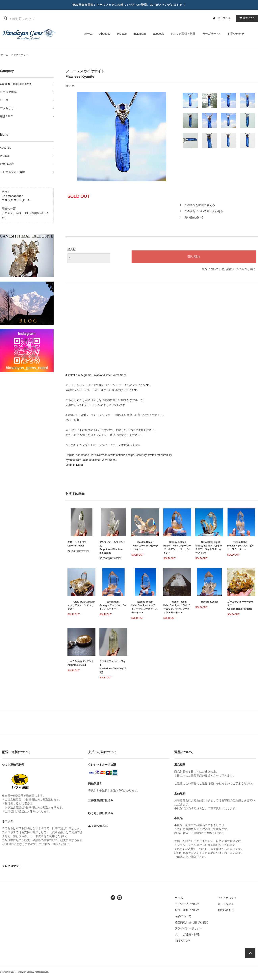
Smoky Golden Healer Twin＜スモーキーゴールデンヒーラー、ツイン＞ (177, 547)
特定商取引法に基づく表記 (238, 269)
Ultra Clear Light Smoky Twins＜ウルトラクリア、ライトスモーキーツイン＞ (209, 547)
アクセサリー (21, 55)
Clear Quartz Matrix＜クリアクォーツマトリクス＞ (81, 605)
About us (105, 34)
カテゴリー (212, 34)
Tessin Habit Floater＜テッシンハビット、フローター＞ (241, 546)
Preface (122, 34)
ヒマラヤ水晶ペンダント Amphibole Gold (81, 663)
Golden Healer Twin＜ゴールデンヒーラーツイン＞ (145, 546)
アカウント (224, 18)
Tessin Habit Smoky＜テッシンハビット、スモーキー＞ (113, 605)
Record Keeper (207, 602)
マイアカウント (227, 898)
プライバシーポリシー (189, 928)
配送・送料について (187, 910)
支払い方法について (187, 904)
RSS (178, 941)
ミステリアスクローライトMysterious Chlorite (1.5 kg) (113, 667)
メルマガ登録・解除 (183, 34)
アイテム (246, 18)
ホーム (89, 34)
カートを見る (226, 904)
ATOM (186, 941)
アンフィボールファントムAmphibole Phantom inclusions (113, 547)
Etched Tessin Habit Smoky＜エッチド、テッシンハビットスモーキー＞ (144, 607)
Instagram (140, 34)
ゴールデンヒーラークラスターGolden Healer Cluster (240, 605)
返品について (210, 269)
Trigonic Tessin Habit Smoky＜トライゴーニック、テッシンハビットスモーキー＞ (177, 607)
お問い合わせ (236, 34)
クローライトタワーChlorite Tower (78, 544)
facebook (158, 34)
